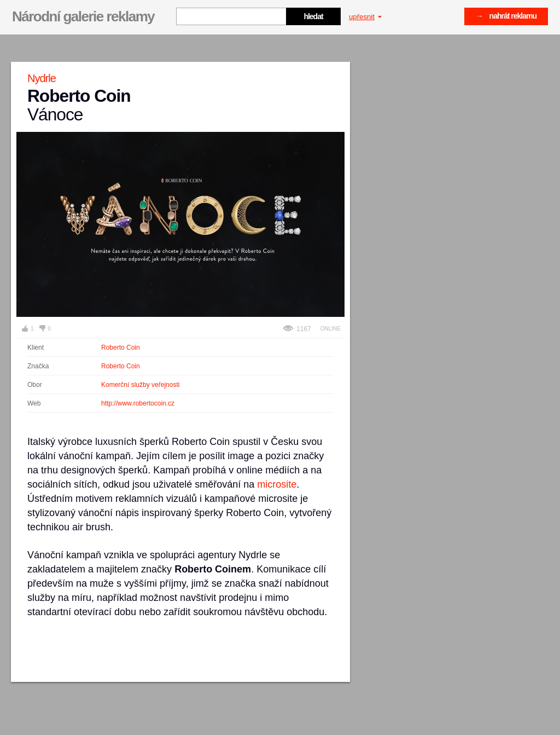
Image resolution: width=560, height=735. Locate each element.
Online (331, 329)
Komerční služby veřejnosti (140, 385)
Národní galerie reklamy (83, 16)
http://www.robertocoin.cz (138, 403)
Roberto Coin (121, 348)
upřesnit (365, 17)
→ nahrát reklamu (506, 16)
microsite (277, 484)
